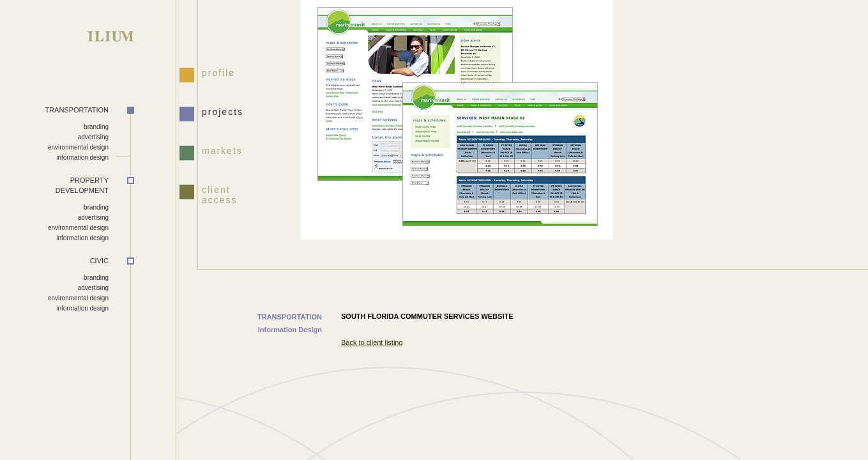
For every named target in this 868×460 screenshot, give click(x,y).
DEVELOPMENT (54, 185)
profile (218, 73)
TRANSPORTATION (77, 110)
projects (223, 112)
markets (222, 151)
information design (82, 157)
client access (220, 194)
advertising (93, 137)
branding (96, 127)
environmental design (78, 147)
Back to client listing (372, 342)
